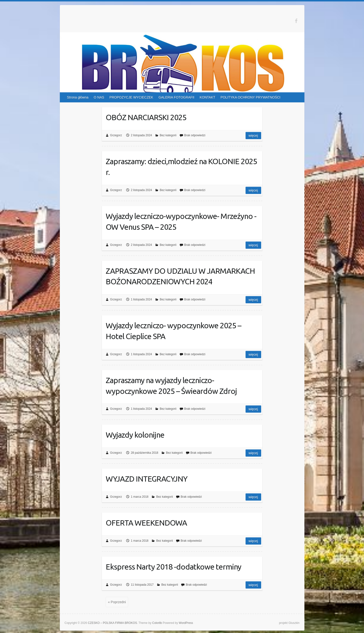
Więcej (253, 136)
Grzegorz (116, 135)
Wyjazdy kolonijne (135, 435)
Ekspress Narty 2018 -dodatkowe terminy (173, 567)
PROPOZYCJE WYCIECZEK (131, 97)
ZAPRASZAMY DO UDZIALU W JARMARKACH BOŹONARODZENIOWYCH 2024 (180, 276)
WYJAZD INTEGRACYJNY (147, 479)
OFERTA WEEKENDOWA (146, 523)
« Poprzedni (117, 602)
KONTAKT (207, 97)
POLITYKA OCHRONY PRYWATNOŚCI (250, 97)
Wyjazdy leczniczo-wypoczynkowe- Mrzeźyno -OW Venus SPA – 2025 (181, 221)
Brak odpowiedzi (195, 135)
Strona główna (78, 97)
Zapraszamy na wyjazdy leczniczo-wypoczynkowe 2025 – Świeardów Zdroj (171, 386)
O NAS (99, 97)
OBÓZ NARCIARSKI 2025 (146, 117)
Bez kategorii (168, 135)
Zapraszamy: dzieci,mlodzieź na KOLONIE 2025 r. (181, 167)
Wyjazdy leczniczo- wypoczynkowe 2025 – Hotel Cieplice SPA (173, 331)
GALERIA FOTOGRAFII (176, 97)
